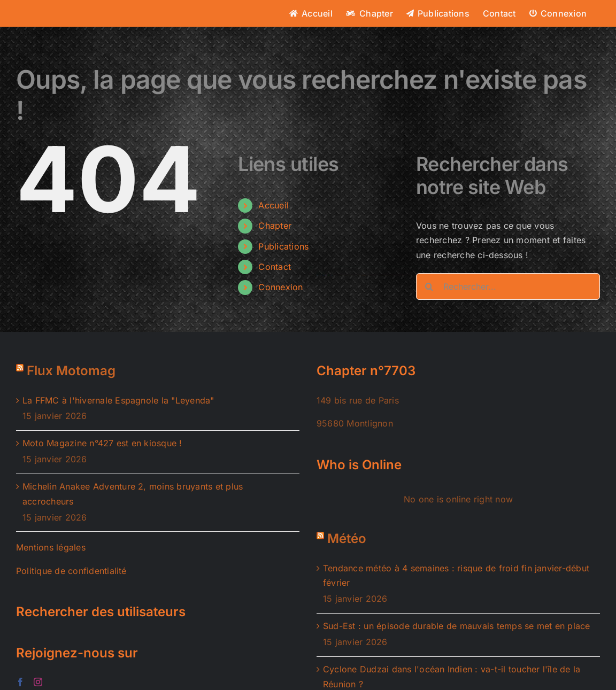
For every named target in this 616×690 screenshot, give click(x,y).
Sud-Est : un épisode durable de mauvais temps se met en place (457, 626)
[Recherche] (429, 286)
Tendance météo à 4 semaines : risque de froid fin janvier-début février (456, 576)
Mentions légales (51, 547)
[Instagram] (38, 682)
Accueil (274, 205)
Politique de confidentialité (71, 571)
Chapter (275, 226)
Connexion (280, 287)
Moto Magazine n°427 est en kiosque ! (102, 443)
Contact (275, 267)
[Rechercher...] (508, 286)
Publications (283, 246)
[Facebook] (20, 682)
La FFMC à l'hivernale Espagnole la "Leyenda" (118, 400)
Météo (347, 538)
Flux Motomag (71, 371)
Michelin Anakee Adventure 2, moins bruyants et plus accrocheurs (133, 494)
